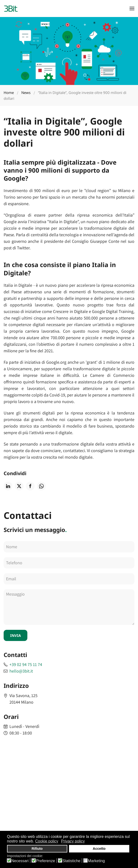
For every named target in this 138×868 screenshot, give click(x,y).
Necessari (20, 861)
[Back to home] (11, 8)
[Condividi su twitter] (19, 486)
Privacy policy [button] (73, 841)
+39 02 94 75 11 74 (26, 664)
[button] (132, 8)
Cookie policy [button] (47, 841)
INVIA (15, 635)
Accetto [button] (99, 849)
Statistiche (71, 861)
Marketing (96, 861)
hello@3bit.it (21, 671)
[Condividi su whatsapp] (41, 486)
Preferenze (46, 861)
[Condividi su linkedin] (8, 486)
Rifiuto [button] (37, 849)
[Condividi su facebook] (30, 486)
